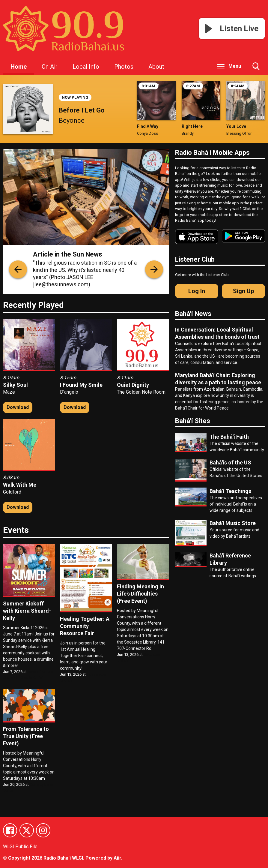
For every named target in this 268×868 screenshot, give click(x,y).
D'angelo (69, 392)
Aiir (117, 858)
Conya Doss (147, 133)
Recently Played (33, 305)
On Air (50, 67)
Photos (124, 67)
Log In (197, 291)
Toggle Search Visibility (256, 69)
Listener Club (195, 259)
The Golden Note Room (141, 392)
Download (18, 407)
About (156, 67)
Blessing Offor (239, 133)
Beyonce (72, 120)
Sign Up (243, 291)
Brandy (188, 133)
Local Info (86, 67)
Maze (9, 392)
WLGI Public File (20, 847)
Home (19, 67)
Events (16, 530)
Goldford (12, 492)
